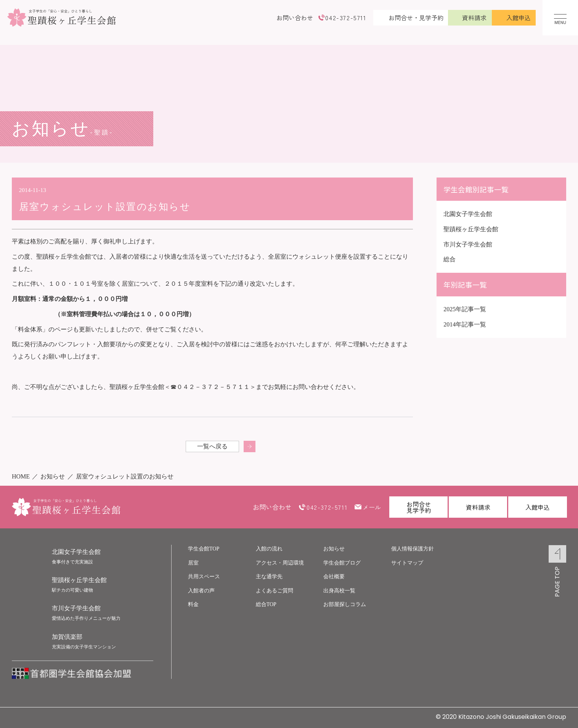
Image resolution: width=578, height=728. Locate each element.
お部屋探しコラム (345, 604)
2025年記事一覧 (465, 309)
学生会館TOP (204, 549)
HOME (21, 476)
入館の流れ (269, 549)
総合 (450, 259)
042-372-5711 (346, 18)
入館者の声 (201, 591)
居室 (193, 563)
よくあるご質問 (275, 591)
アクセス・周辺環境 (280, 563)
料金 (193, 604)
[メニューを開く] (560, 18)
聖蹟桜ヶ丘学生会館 (471, 229)
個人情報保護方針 (413, 549)
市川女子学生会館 (468, 244)
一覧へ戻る (212, 446)
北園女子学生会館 (468, 214)
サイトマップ (407, 563)
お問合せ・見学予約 (416, 18)
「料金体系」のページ (42, 329)
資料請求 (474, 18)
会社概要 (334, 577)
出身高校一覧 (339, 591)
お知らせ (53, 476)
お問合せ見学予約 (419, 507)
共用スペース (204, 577)
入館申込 (519, 18)
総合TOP (266, 604)
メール (372, 507)
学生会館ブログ (342, 563)
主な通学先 (269, 577)
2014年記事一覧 (465, 324)
